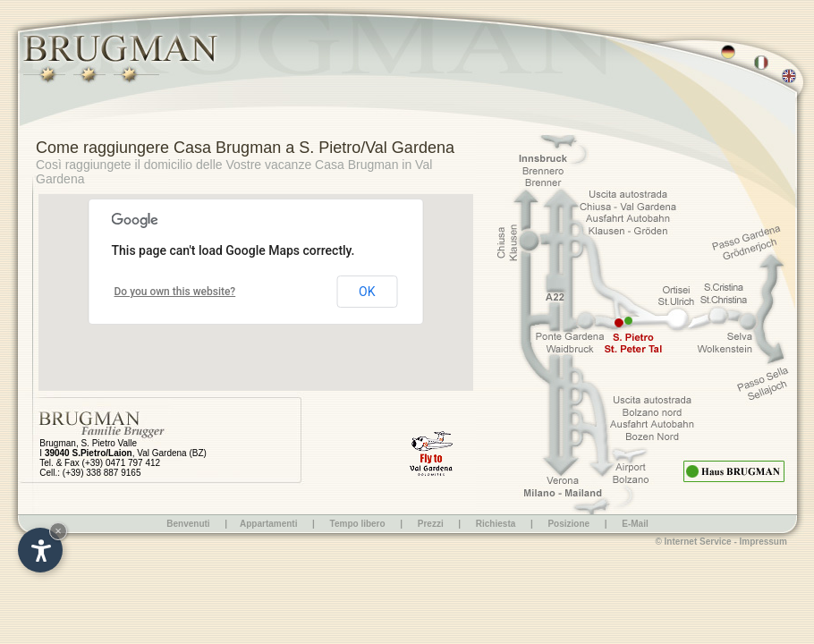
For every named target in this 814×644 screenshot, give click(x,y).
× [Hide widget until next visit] (58, 531)
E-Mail (635, 524)
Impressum (763, 542)
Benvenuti (188, 524)
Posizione (568, 524)
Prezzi (431, 524)
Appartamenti (268, 524)
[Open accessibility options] (40, 550)
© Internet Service (693, 542)
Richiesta (496, 524)
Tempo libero (358, 524)
